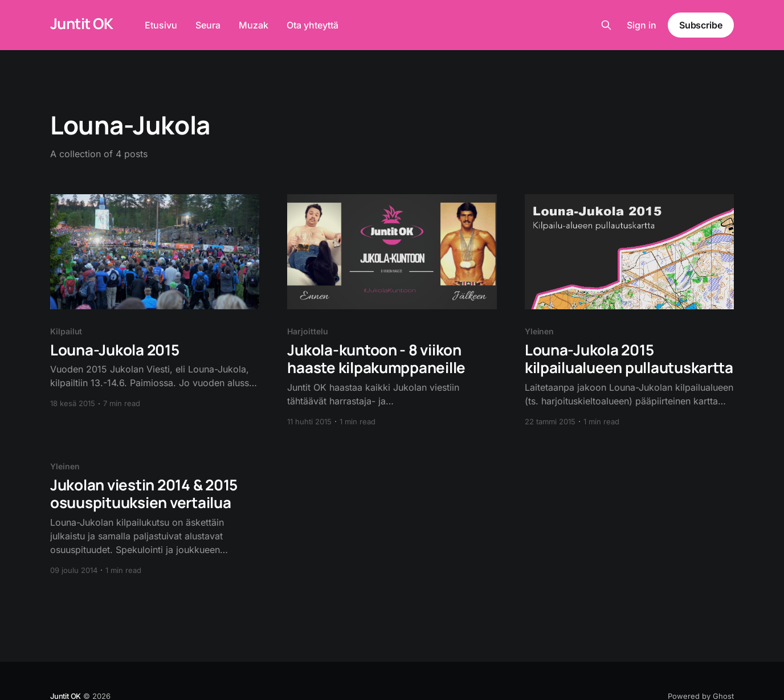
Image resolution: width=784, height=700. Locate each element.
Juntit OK (81, 24)
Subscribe (701, 25)
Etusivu (161, 25)
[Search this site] (606, 25)
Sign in (642, 25)
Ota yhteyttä (313, 25)
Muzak (254, 25)
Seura (208, 25)
